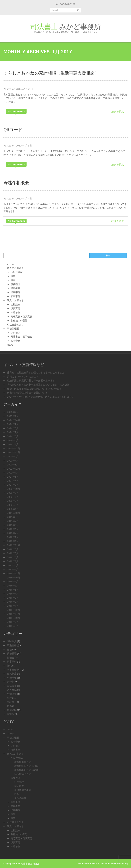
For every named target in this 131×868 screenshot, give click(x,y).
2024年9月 (13, 424)
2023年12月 (14, 448)
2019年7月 (13, 521)
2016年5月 (13, 590)
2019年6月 (13, 525)
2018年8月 (13, 549)
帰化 (9, 666)
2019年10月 (14, 513)
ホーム (11, 264)
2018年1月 (13, 561)
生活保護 (12, 694)
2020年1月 (13, 509)
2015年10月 (14, 618)
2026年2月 (13, 412)
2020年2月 (13, 505)
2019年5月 (13, 529)
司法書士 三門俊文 (21, 336)
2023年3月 (13, 465)
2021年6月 (13, 477)
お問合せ (15, 341)
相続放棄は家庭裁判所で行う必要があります (31, 380)
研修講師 (12, 710)
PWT (98, 864)
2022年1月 (13, 473)
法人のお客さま (15, 300)
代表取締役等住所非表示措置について (27, 393)
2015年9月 (13, 622)
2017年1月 (13, 569)
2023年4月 (13, 461)
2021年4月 (13, 481)
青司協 (11, 714)
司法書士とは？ (15, 325)
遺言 (13, 280)
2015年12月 (14, 610)
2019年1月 (13, 541)
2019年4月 (13, 533)
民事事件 (15, 292)
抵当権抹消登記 (23, 774)
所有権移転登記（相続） (27, 766)
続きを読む (118, 111)
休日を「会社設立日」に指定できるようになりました (36, 372)
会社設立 (15, 304)
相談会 (11, 702)
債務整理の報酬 (23, 790)
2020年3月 (13, 501)
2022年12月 (14, 469)
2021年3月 (13, 485)
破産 (17, 794)
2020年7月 (13, 493)
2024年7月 (13, 432)
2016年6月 (13, 586)
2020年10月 (14, 489)
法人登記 (12, 690)
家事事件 (15, 296)
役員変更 (15, 308)
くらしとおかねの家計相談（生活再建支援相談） (51, 73)
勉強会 (11, 657)
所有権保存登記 (23, 762)
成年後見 (15, 288)
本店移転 (15, 312)
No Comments (16, 111)
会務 (9, 649)
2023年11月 (14, 452)
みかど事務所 (65, 28)
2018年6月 (13, 553)
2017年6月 (13, 565)
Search (55, 10)
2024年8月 (13, 428)
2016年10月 (14, 577)
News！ (11, 345)
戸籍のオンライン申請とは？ (23, 376)
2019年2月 (13, 537)
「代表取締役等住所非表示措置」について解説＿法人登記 (38, 385)
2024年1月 (13, 444)
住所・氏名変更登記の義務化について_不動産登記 (34, 389)
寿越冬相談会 (16, 182)
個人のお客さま (15, 268)
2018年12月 (14, 545)
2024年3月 (13, 436)
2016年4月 (13, 594)
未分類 (11, 682)
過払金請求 (20, 798)
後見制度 (12, 674)
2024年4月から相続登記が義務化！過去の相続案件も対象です (40, 397)
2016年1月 (13, 606)
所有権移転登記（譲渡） (27, 770)
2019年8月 (13, 517)
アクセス (15, 333)
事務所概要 (13, 328)
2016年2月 (13, 602)
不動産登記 (17, 272)
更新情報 (12, 678)
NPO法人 (12, 641)
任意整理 (19, 782)
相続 (13, 276)
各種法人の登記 (19, 320)
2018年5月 (13, 557)
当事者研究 (13, 670)
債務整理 (15, 284)
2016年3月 (13, 598)
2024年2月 (13, 440)
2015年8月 (13, 626)
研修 (9, 706)
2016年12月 (14, 573)
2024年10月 (14, 420)
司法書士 (15, 750)
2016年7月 (13, 581)
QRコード (13, 129)
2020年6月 (13, 497)
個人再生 (19, 786)
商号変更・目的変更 (21, 316)
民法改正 (12, 686)
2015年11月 (14, 614)
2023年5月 (13, 456)
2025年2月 (13, 416)
